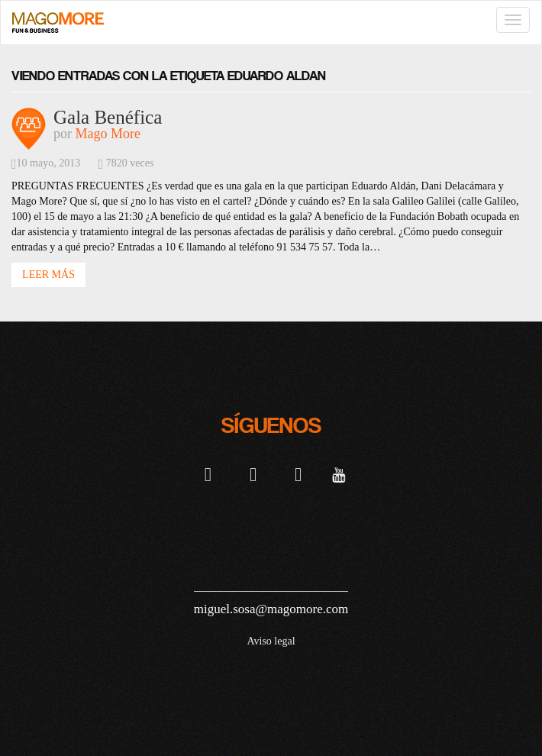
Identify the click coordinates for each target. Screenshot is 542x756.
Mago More (108, 134)
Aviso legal (271, 641)
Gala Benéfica (108, 117)
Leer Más (48, 275)
